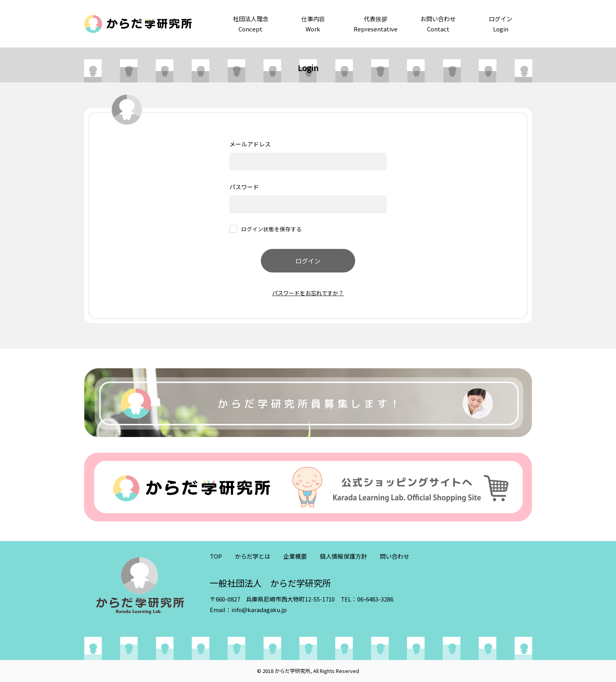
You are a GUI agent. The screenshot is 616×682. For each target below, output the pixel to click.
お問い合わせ (438, 24)
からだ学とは (253, 556)
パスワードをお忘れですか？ (308, 293)
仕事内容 (313, 24)
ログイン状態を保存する (271, 229)
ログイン (501, 24)
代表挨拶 (375, 24)
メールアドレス (250, 144)
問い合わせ (395, 556)
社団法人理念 (250, 24)
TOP (216, 556)
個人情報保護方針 (343, 556)
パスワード (244, 187)
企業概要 (295, 556)
